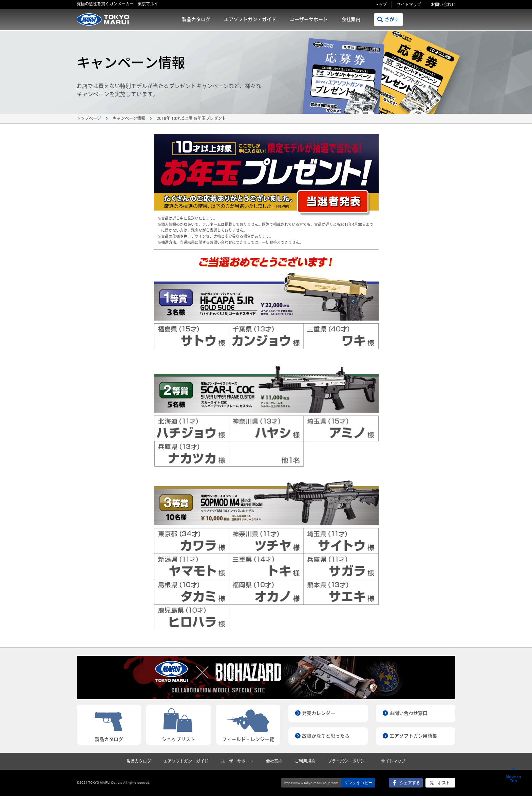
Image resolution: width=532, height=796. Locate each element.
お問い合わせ (443, 5)
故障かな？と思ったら (326, 736)
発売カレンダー (319, 713)
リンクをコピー (358, 783)
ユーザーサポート (309, 19)
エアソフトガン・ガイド (250, 19)
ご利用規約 (305, 761)
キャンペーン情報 (129, 119)
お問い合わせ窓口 (408, 713)
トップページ (89, 119)
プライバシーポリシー (348, 761)
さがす (392, 19)
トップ (381, 5)
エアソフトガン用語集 (413, 736)
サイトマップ (409, 5)
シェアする (410, 783)
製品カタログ (196, 19)
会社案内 (351, 19)
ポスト (444, 783)
